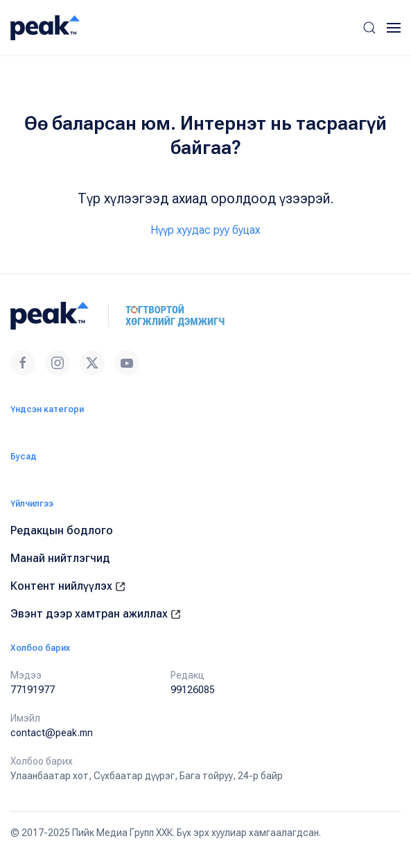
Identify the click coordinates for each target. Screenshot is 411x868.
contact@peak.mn (52, 733)
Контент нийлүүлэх (68, 586)
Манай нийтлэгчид (60, 558)
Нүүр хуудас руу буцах (206, 230)
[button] (369, 28)
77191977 (33, 690)
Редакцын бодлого (62, 530)
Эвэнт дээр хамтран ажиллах (96, 614)
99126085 (193, 690)
